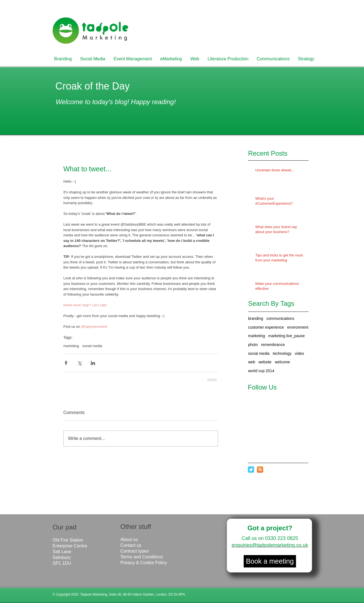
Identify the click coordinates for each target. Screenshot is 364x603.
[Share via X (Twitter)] (79, 363)
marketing (256, 336)
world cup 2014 (261, 371)
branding (256, 318)
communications (280, 318)
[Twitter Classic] (251, 470)
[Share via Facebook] (66, 363)
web (252, 362)
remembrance (273, 345)
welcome (282, 362)
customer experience (266, 327)
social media (259, 353)
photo (253, 345)
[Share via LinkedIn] (93, 363)
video (299, 353)
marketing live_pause (286, 336)
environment (298, 327)
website (265, 362)
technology (282, 353)
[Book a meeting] (270, 561)
